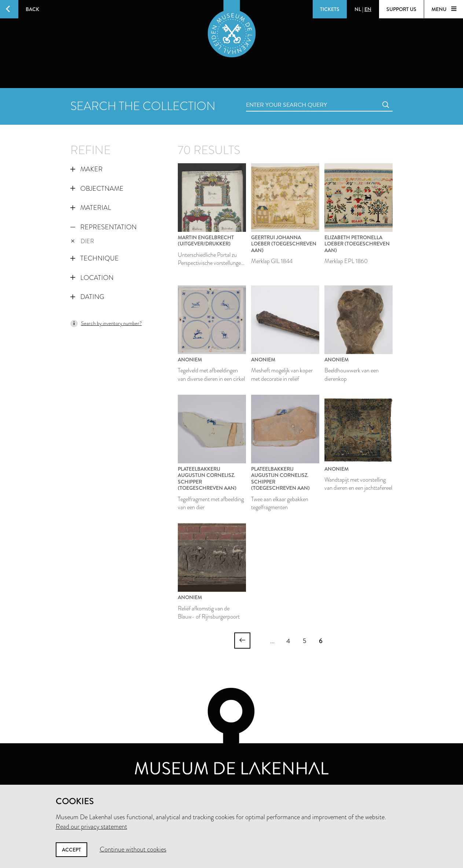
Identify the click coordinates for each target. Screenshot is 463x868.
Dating (87, 297)
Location (92, 278)
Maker (87, 169)
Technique (95, 258)
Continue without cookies (133, 849)
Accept (71, 850)
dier (82, 241)
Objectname (97, 189)
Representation (104, 227)
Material (91, 208)
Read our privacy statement (91, 827)
